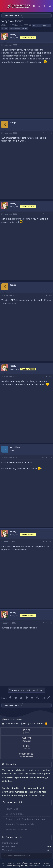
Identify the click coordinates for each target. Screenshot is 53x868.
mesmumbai (27, 754)
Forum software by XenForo (23, 863)
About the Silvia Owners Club (20, 824)
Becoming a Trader (15, 814)
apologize (37, 25)
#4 (51, 295)
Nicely (6, 25)
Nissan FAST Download (17, 829)
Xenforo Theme (40, 866)
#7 (51, 542)
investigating (15, 28)
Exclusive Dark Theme (13, 720)
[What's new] (44, 6)
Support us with (25, 819)
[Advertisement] (26, 90)
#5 (51, 376)
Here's (15, 219)
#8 (51, 623)
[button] (3, 6)
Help (41, 723)
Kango (13, 122)
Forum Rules (12, 809)
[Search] (50, 6)
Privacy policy (29, 723)
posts (24, 28)
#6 (51, 458)
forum (5, 28)
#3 (51, 214)
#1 (51, 45)
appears (47, 25)
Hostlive (24, 866)
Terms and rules (12, 723)
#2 (51, 133)
